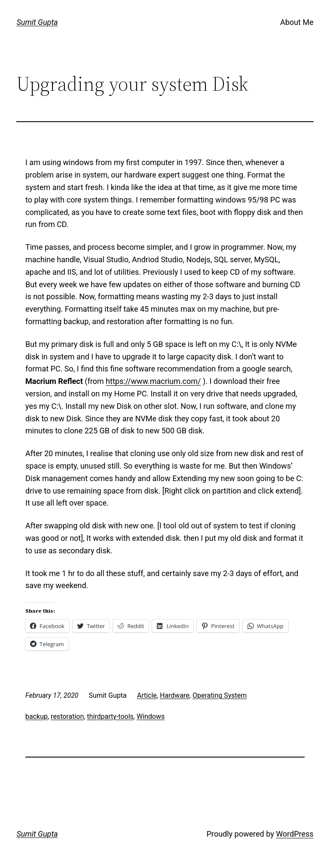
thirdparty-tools (110, 716)
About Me (297, 22)
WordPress (295, 834)
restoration (67, 716)
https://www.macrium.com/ (153, 381)
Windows (151, 716)
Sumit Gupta (37, 22)
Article (147, 695)
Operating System (220, 695)
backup (37, 716)
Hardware (175, 695)
